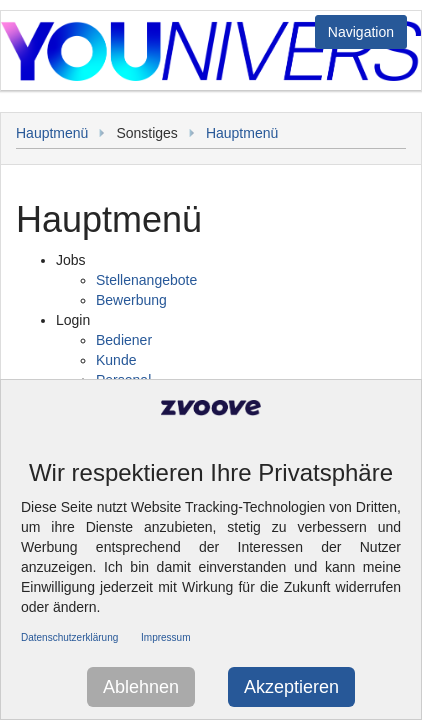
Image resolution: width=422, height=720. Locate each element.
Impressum (165, 637)
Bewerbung (131, 300)
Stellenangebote (146, 280)
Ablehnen (141, 687)
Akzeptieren (291, 687)
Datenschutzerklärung (69, 637)
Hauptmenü (52, 133)
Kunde (116, 360)
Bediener (124, 340)
